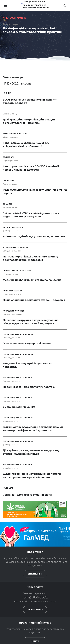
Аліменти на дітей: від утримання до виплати (34, 237)
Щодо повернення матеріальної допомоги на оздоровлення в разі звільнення (32, 476)
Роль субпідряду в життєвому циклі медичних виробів (35, 191)
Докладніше (35, 539)
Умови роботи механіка (19, 407)
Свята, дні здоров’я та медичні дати (27, 495)
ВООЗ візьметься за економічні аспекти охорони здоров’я (30, 101)
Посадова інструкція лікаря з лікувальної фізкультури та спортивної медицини (31, 322)
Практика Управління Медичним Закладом (42, 619)
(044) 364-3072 (35, 562)
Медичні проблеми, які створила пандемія (32, 280)
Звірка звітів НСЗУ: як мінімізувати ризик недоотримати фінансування (31, 215)
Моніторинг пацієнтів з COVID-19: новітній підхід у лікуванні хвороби (31, 168)
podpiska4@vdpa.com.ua (49, 627)
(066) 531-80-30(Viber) (28, 627)
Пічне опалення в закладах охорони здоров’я (34, 300)
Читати (35, 606)
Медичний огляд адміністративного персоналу (27, 365)
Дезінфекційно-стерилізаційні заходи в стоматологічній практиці (33, 30)
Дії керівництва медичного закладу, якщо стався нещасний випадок (32, 452)
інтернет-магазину (45, 566)
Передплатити (35, 574)
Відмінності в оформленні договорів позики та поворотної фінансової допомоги (33, 429)
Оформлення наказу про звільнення (27, 344)
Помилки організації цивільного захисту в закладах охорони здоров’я (31, 258)
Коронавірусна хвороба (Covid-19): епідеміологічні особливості (26, 145)
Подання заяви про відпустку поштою (29, 387)
